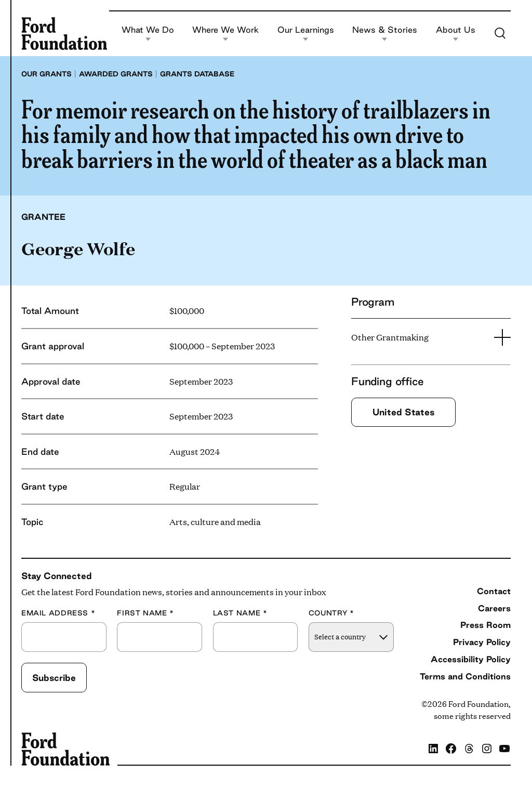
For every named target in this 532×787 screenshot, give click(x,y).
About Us (456, 34)
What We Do (148, 34)
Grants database (197, 74)
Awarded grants (116, 74)
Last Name (240, 613)
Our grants (46, 74)
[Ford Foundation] (64, 33)
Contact (494, 591)
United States (403, 412)
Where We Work (225, 34)
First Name (145, 613)
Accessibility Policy (471, 659)
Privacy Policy (482, 642)
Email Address (58, 613)
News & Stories (385, 34)
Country (331, 613)
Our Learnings (306, 34)
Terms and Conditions (465, 676)
